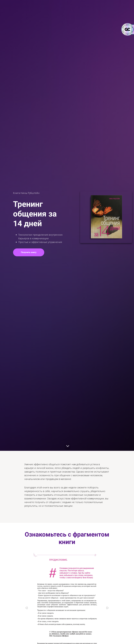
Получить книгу (33, 252)
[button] (27, 608)
